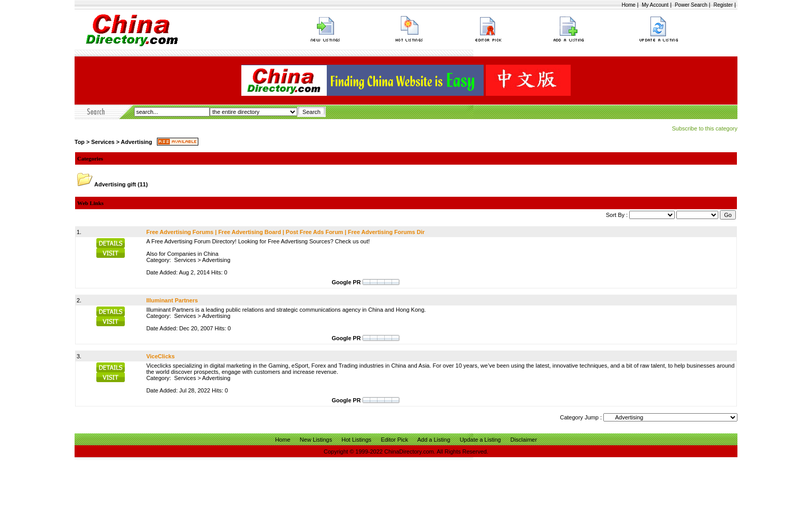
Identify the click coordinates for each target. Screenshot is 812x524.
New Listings (316, 440)
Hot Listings (357, 440)
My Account (655, 5)
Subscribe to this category (705, 128)
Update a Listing (481, 440)
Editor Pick (394, 440)
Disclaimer (523, 440)
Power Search (691, 5)
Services (103, 142)
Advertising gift (115, 184)
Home (628, 5)
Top (79, 142)
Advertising (136, 142)
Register (723, 5)
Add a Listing (434, 440)
